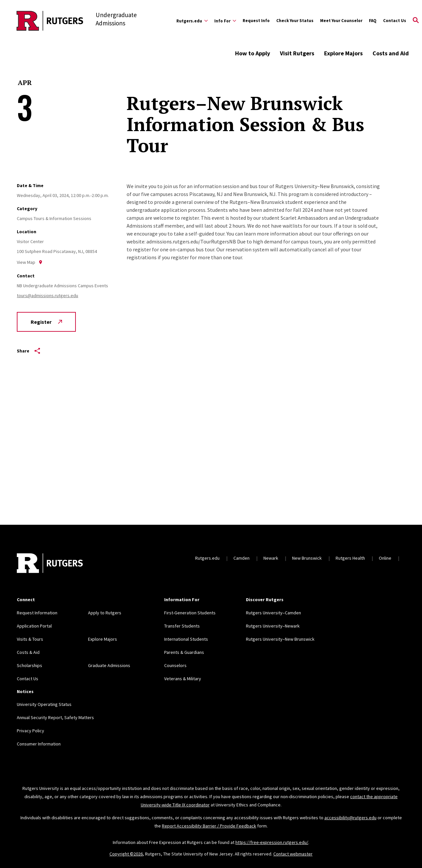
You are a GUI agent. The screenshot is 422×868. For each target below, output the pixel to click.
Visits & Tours (30, 639)
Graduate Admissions (109, 665)
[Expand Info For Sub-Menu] (225, 21)
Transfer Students (182, 626)
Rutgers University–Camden (273, 613)
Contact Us (395, 21)
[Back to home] (50, 564)
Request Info (256, 21)
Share (29, 351)
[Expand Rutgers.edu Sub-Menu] (192, 21)
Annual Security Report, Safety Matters (55, 717)
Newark (271, 558)
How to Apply (253, 53)
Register (46, 322)
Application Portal (34, 626)
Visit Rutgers (297, 53)
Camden (241, 558)
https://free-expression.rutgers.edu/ (272, 842)
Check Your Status (295, 21)
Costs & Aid (28, 652)
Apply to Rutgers (105, 613)
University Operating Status (44, 704)
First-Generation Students (190, 613)
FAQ (373, 21)
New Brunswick (307, 558)
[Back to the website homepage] (50, 21)
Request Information (37, 613)
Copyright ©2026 (126, 854)
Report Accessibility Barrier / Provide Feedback (209, 826)
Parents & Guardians (184, 652)
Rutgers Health (350, 558)
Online (385, 558)
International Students (186, 639)
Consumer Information (39, 744)
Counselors (175, 665)
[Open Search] (416, 21)
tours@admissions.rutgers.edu (47, 295)
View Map (30, 262)
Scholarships (30, 665)
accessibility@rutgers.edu (350, 818)
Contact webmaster (293, 854)
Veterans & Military (183, 679)
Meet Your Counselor (341, 21)
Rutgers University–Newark (273, 626)
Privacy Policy (30, 731)
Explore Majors (343, 53)
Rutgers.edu (207, 558)
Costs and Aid (391, 53)
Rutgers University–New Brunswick (280, 639)
